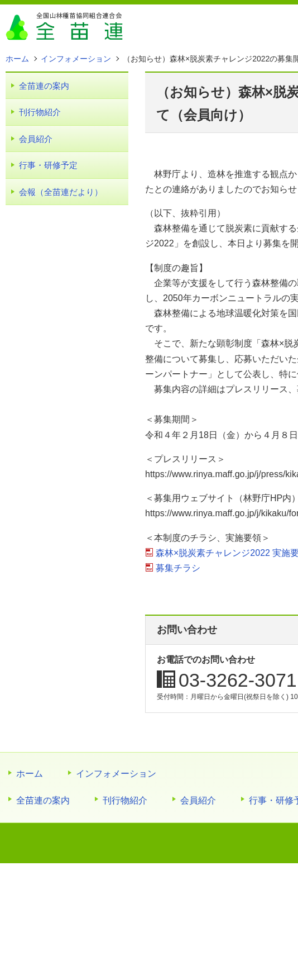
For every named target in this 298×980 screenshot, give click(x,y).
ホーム (30, 774)
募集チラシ (178, 568)
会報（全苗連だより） (61, 192)
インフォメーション (116, 774)
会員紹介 (36, 139)
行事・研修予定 (48, 165)
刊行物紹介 (40, 112)
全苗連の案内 (44, 86)
